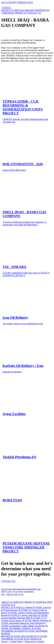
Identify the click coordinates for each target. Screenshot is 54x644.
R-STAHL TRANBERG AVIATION (21, 630)
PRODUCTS (7, 10)
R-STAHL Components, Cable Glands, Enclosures (24, 624)
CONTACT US (34, 13)
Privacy (5, 641)
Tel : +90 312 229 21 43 (12, 594)
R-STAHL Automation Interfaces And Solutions (26, 622)
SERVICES (19, 10)
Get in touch (7, 589)
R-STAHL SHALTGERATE (24, 636)
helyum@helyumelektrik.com (27, 589)
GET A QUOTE (9, 2)
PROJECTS (21, 13)
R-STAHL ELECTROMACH (28, 639)
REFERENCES (42, 10)
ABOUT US (7, 602)
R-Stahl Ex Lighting (23, 607)
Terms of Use (31, 641)
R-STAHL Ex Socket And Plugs (23, 615)
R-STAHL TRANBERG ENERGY (25, 627)
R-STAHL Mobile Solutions (35, 620)
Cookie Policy (16, 641)
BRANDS (30, 10)
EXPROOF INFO (25, 2)
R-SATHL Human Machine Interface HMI (24, 617)
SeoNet (41, 641)
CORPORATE (8, 13)
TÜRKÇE (6, 8)
